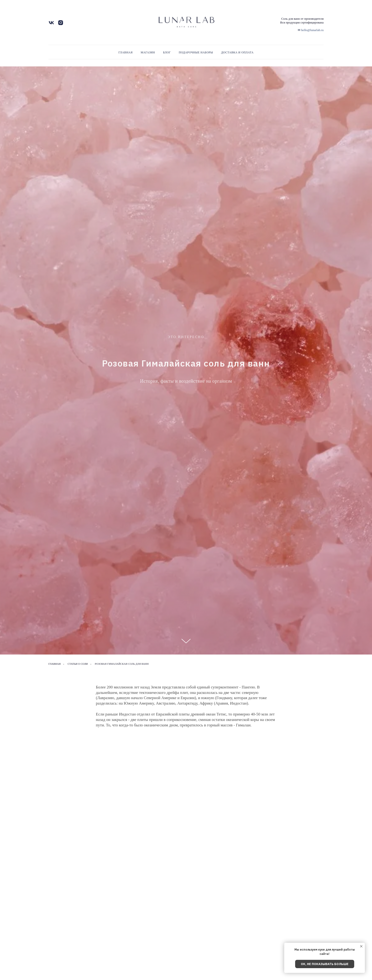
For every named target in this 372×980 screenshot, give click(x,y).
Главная (126, 52)
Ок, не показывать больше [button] (325, 964)
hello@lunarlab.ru (312, 30)
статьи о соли (78, 664)
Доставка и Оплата (237, 52)
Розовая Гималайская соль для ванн (122, 664)
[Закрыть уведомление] (361, 946)
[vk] (51, 24)
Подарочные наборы (196, 52)
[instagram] (61, 24)
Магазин (148, 52)
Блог (167, 52)
